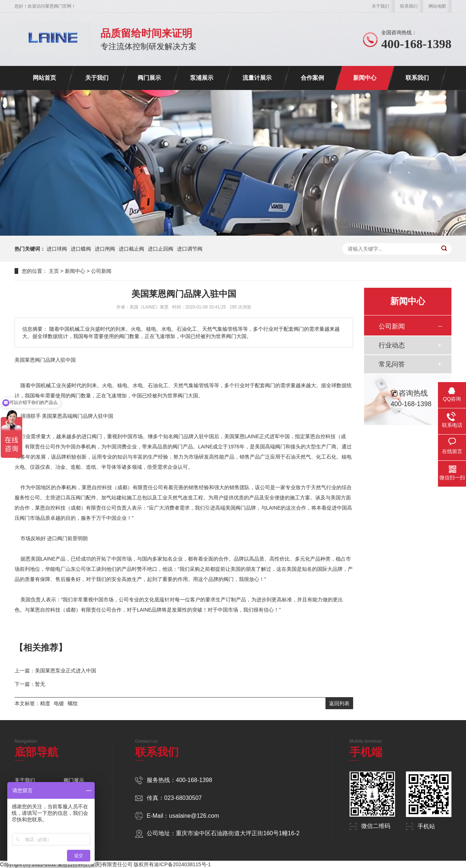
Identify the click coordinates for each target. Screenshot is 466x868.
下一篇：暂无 (30, 684)
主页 (54, 271)
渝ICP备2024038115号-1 (182, 864)
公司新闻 (101, 271)
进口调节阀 (190, 249)
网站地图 (437, 6)
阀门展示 (149, 78)
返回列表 (339, 703)
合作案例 (312, 78)
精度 (45, 703)
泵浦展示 (202, 78)
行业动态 (392, 345)
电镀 (59, 703)
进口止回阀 (161, 249)
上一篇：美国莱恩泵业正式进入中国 (55, 671)
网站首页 (44, 78)
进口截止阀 (131, 249)
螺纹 (73, 703)
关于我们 (380, 6)
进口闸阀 (105, 249)
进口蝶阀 (81, 249)
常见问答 (392, 364)
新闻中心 (365, 78)
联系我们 (409, 6)
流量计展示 (257, 78)
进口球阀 (57, 249)
